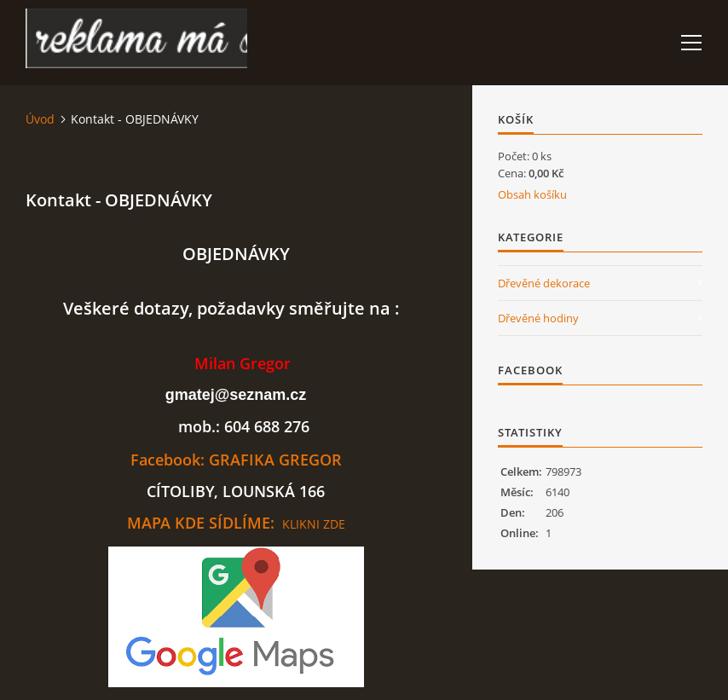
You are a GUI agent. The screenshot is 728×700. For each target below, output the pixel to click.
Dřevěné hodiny (538, 318)
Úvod (40, 119)
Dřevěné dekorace (544, 283)
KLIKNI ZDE (314, 524)
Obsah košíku (532, 194)
